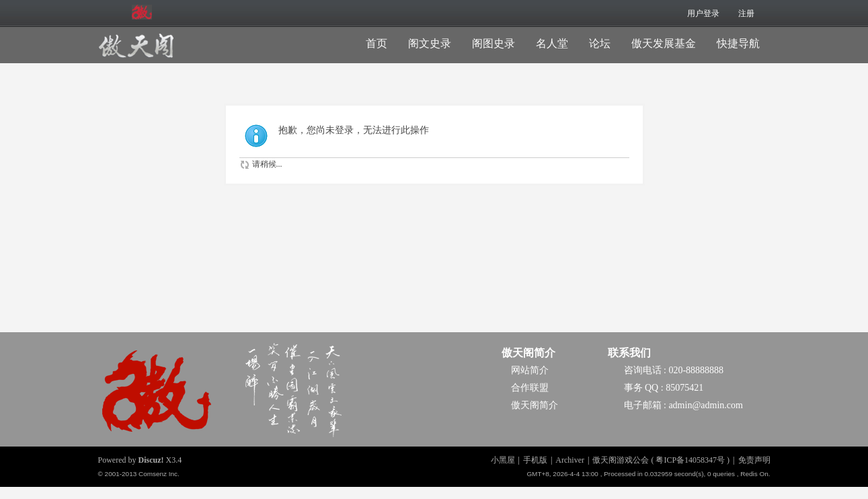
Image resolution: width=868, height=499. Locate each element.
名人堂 (552, 43)
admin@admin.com (705, 405)
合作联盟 (530, 388)
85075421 (684, 388)
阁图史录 (494, 43)
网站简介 (530, 370)
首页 (377, 43)
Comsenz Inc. (159, 474)
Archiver (570, 460)
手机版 (535, 460)
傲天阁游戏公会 (621, 460)
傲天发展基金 (664, 43)
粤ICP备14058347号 (690, 460)
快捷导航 (738, 43)
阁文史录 (430, 43)
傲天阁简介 (528, 353)
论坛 (600, 43)
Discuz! (151, 460)
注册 (746, 13)
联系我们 (629, 353)
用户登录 (703, 13)
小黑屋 (503, 460)
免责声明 (754, 460)
